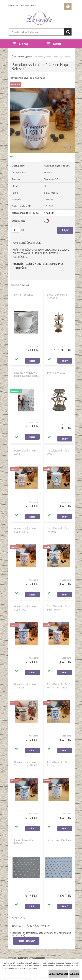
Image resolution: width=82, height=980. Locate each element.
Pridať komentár (26, 941)
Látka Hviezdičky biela (59, 840)
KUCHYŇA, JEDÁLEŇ (23, 264)
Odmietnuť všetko (58, 974)
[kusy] (16, 230)
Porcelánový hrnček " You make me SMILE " (26, 764)
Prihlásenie (13, 6)
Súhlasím (74, 974)
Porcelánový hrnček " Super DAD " (26, 608)
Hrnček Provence (24, 295)
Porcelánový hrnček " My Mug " (59, 530)
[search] (68, 32)
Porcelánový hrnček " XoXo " (26, 452)
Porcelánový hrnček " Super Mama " (26, 530)
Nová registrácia (28, 6)
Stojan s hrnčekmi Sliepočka (57, 296)
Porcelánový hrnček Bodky (58, 764)
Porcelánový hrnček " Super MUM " (59, 608)
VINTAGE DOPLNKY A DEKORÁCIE (38, 266)
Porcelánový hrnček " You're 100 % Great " (59, 686)
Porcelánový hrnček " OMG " (59, 452)
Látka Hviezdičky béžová (24, 842)
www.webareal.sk (37, 958)
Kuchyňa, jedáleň (25, 57)
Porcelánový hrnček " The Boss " (26, 686)
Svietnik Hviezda (56, 373)
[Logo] (39, 18)
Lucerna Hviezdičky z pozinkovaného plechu (27, 374)
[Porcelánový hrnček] (43, 89)
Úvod (14, 57)
